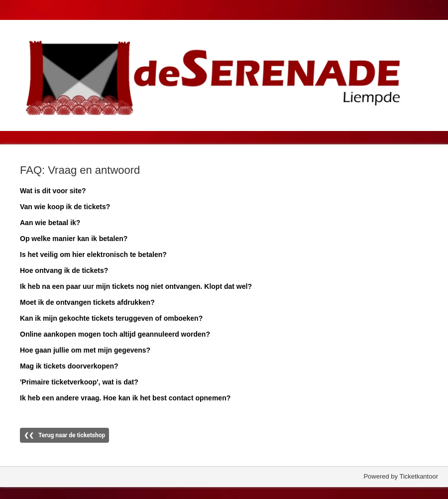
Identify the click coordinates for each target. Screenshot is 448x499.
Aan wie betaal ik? (50, 223)
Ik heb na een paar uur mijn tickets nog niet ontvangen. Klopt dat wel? (136, 286)
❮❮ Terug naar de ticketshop (64, 435)
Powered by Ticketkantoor (401, 476)
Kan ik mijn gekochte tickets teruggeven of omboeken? (111, 318)
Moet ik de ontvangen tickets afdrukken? (87, 302)
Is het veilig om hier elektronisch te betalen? (93, 254)
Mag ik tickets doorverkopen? (69, 366)
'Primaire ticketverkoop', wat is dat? (79, 382)
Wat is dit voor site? (53, 191)
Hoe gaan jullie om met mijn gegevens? (85, 350)
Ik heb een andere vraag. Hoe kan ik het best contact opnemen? (125, 398)
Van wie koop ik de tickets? (65, 207)
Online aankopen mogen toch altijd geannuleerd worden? (115, 334)
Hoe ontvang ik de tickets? (64, 270)
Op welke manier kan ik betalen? (74, 239)
